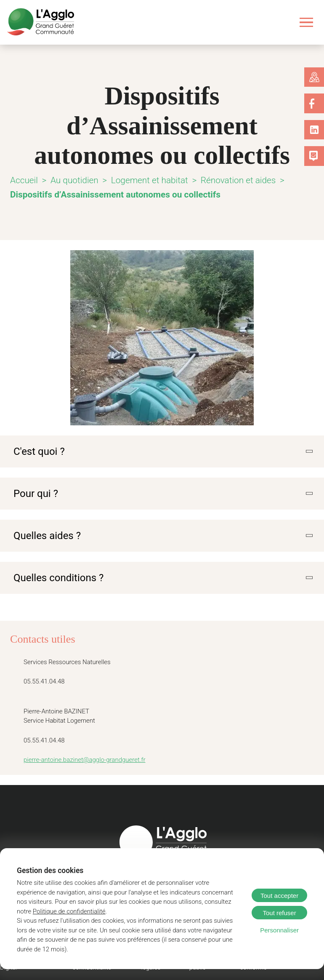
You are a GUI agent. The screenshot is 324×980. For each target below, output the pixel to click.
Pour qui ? (34, 493)
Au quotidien (73, 180)
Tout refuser (279, 913)
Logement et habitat (144, 180)
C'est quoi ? (37, 451)
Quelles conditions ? (55, 576)
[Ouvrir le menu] (307, 22)
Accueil (24, 180)
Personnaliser (279, 930)
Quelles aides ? (44, 534)
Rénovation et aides (227, 180)
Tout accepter (279, 896)
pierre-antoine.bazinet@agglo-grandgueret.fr (80, 758)
